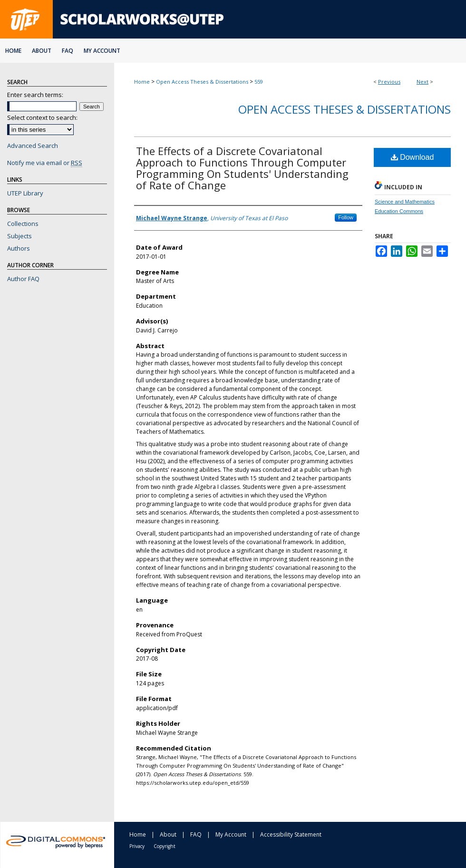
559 (259, 82)
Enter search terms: (35, 95)
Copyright (165, 846)
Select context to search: (42, 117)
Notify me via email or (45, 163)
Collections (23, 224)
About (168, 834)
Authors (19, 248)
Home (142, 82)
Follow (346, 217)
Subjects (19, 236)
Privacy (137, 846)
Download (413, 157)
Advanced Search (33, 146)
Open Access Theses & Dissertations (202, 82)
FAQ (196, 834)
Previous (389, 82)
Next (422, 82)
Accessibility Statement (291, 834)
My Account (231, 834)
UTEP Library (25, 193)
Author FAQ (23, 279)
